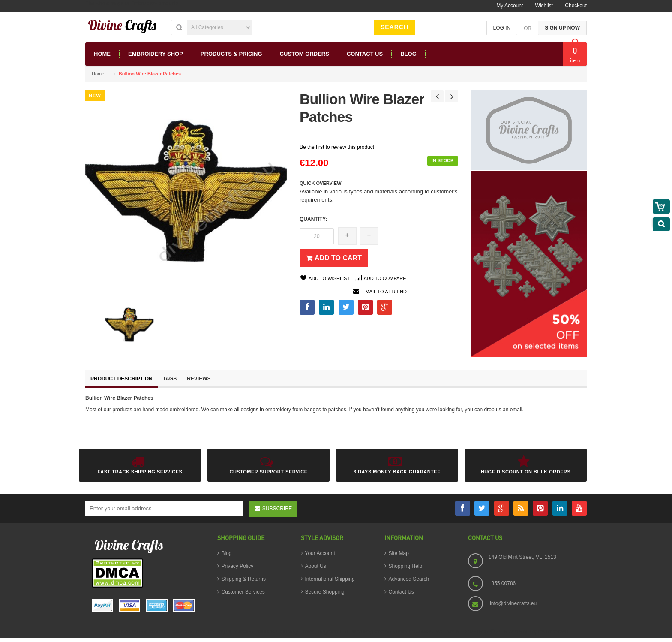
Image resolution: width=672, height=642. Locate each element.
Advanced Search (409, 579)
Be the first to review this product (337, 147)
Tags (170, 379)
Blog (227, 553)
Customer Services (243, 592)
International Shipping (330, 579)
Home (98, 74)
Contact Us (401, 592)
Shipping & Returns (244, 579)
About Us (316, 566)
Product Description (121, 379)
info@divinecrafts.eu (513, 603)
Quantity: (313, 219)
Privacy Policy (238, 566)
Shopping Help (406, 566)
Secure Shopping (325, 592)
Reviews (199, 379)
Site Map (399, 553)
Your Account (320, 553)
